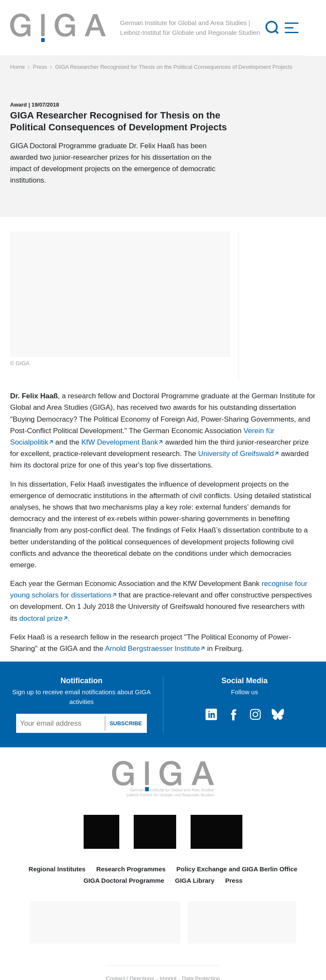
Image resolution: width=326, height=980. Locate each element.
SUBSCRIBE (126, 723)
